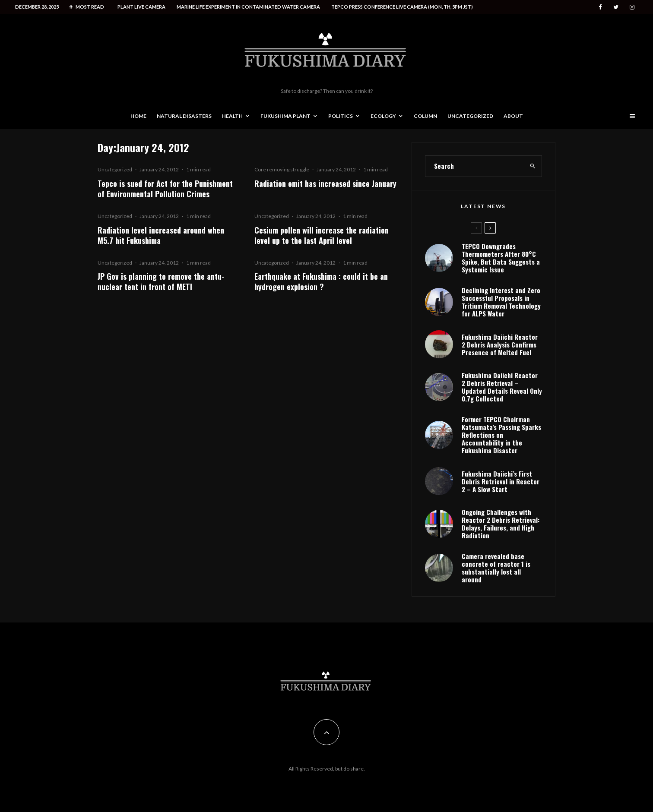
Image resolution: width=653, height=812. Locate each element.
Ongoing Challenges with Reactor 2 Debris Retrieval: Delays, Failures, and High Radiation (501, 524)
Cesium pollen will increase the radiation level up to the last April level (322, 235)
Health (232, 116)
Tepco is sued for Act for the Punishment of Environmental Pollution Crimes (165, 189)
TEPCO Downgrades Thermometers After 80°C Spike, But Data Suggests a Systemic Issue (501, 258)
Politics (341, 116)
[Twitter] (616, 7)
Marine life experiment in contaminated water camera (248, 7)
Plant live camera (141, 7)
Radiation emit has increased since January (325, 183)
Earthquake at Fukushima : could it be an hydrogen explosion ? (321, 281)
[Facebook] (600, 7)
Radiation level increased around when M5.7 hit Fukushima (161, 235)
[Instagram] (632, 7)
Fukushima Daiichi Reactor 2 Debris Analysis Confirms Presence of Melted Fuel (500, 344)
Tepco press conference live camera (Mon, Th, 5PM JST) (402, 7)
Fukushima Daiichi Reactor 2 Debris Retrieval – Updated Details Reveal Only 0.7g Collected (502, 387)
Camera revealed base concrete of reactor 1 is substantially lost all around (496, 568)
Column (425, 116)
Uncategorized (470, 116)
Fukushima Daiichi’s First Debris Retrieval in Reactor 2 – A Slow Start (501, 481)
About (513, 116)
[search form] (475, 166)
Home (138, 116)
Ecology (383, 116)
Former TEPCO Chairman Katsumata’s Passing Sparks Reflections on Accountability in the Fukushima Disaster (501, 435)
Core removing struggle (282, 169)
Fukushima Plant (285, 116)
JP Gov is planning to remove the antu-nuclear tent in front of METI (161, 281)
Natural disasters (184, 116)
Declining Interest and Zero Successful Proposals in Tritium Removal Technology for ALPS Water (501, 302)
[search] (533, 166)
